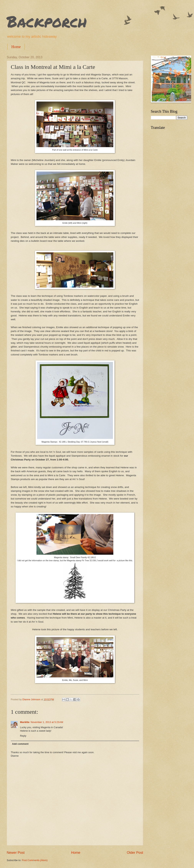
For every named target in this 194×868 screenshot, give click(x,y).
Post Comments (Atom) (35, 860)
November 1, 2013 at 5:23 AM (47, 722)
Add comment (20, 744)
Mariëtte (25, 722)
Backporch (47, 21)
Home (16, 47)
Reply (23, 736)
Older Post (135, 853)
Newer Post (16, 853)
